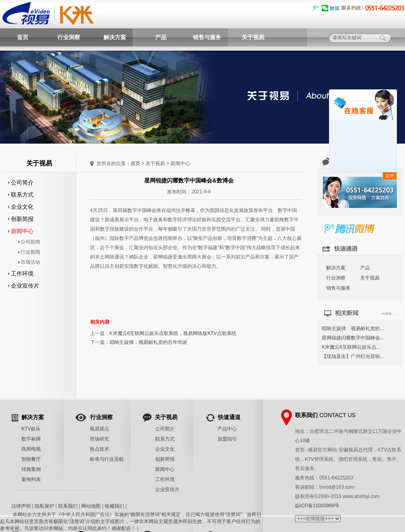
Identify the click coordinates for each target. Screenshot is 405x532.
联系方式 (21, 195)
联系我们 (68, 506)
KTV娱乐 (31, 429)
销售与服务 (207, 37)
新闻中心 (21, 231)
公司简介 (21, 182)
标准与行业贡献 (107, 459)
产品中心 (227, 429)
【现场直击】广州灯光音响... (353, 356)
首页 (23, 37)
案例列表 (31, 479)
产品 (161, 37)
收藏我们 (114, 506)
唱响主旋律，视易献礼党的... (353, 329)
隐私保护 (44, 506)
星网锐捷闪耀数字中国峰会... (353, 338)
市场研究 (99, 439)
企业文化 (21, 207)
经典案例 (31, 469)
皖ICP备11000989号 (317, 506)
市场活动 (29, 262)
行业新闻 (29, 252)
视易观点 (99, 429)
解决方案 (115, 37)
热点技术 (99, 449)
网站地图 (91, 506)
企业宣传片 (24, 286)
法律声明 (21, 506)
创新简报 (21, 219)
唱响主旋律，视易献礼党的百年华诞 (148, 342)
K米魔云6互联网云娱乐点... (351, 347)
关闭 (390, 176)
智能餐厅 (31, 459)
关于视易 (253, 37)
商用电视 (31, 449)
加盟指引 (227, 439)
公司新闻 (29, 242)
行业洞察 (69, 37)
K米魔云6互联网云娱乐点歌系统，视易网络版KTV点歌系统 (173, 333)
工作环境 (21, 273)
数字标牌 (31, 439)
